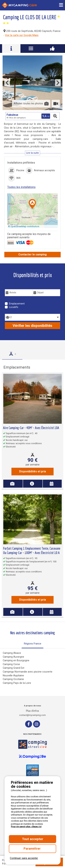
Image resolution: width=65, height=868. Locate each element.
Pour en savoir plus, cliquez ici (26, 827)
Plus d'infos (32, 711)
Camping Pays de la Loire (17, 683)
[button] (32, 204)
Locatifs (14, 307)
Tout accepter (33, 839)
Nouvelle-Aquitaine (13, 676)
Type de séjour (15, 299)
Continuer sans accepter (24, 858)
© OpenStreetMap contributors (24, 226)
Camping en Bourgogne (16, 660)
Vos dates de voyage (18, 287)
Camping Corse (11, 664)
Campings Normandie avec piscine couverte (28, 672)
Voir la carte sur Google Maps (22, 35)
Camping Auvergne (13, 657)
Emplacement (17, 304)
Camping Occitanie (13, 679)
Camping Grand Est (14, 668)
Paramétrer (32, 849)
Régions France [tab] (33, 644)
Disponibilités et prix (33, 471)
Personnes (12, 311)
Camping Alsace (12, 653)
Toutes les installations (21, 187)
